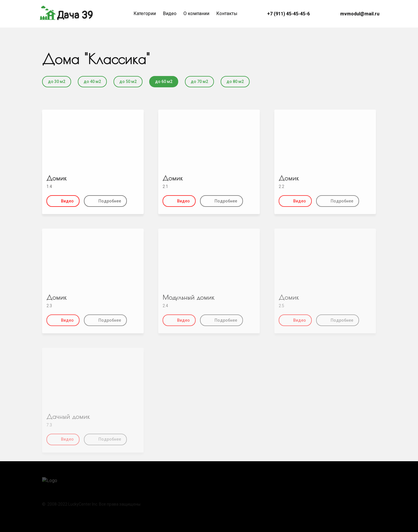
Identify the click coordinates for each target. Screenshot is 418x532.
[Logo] (67, 14)
